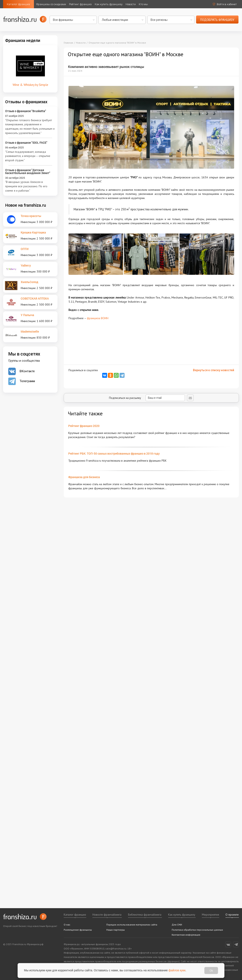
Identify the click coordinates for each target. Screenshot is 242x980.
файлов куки (177, 970)
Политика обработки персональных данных (197, 930)
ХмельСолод (29, 282)
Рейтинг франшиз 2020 (84, 426)
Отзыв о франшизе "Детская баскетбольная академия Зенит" (28, 171)
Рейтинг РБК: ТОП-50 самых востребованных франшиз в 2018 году (114, 453)
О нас (67, 925)
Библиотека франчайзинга (145, 915)
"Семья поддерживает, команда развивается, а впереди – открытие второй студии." (28, 156)
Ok (211, 971)
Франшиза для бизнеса (84, 477)
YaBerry (26, 265)
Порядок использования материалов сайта (132, 925)
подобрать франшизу (217, 20)
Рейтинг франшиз (80, 4)
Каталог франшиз (18, 4)
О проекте (232, 915)
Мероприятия (210, 915)
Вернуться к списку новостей (214, 370)
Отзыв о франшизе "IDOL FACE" (26, 143)
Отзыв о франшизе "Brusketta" (26, 111)
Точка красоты (31, 216)
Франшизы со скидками (51, 4)
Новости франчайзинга (107, 915)
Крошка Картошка (33, 232)
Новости (131, 4)
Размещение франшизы (78, 930)
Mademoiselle (30, 331)
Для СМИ (177, 925)
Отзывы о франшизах (26, 102)
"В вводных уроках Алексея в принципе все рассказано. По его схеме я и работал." (26, 186)
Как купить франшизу (109, 4)
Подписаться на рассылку (147, 398)
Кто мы (143, 4)
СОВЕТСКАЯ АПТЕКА (35, 298)
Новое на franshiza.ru (26, 205)
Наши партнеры (116, 930)
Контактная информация (186, 935)
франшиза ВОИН (98, 318)
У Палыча (27, 315)
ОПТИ (25, 249)
